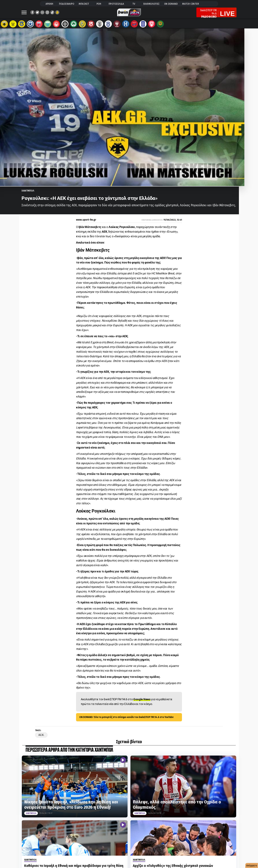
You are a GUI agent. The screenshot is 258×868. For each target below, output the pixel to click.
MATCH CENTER (190, 4)
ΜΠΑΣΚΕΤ (84, 4)
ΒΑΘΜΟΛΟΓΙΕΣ (152, 4)
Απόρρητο (252, 866)
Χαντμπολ (28, 194)
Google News (142, 702)
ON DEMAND (171, 4)
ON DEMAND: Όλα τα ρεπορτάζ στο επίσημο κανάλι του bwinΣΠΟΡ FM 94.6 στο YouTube (126, 720)
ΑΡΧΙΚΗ (49, 4)
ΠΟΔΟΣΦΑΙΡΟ (67, 4)
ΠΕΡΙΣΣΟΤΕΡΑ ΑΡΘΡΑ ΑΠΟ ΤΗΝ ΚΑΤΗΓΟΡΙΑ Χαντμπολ (69, 753)
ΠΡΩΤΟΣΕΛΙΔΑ (116, 4)
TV (134, 4)
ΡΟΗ (99, 4)
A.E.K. (41, 738)
